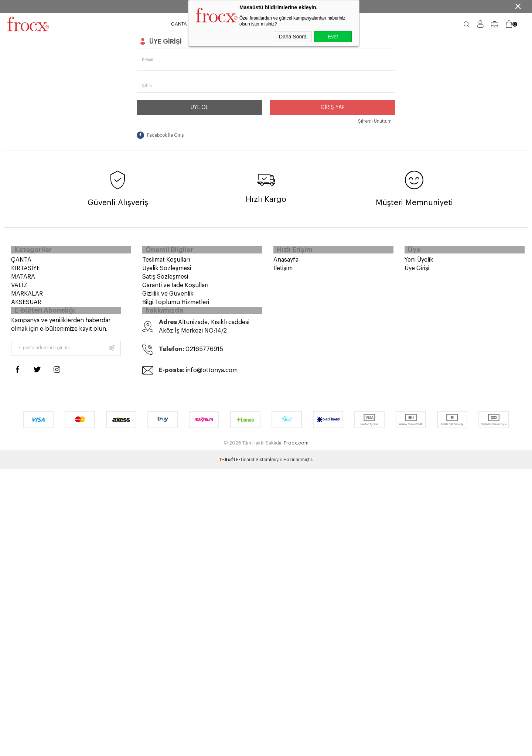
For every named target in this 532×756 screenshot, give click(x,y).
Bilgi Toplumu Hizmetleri (176, 305)
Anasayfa (286, 262)
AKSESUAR (26, 305)
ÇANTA (179, 24)
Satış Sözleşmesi (165, 279)
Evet (333, 37)
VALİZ (19, 288)
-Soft (228, 467)
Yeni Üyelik (419, 262)
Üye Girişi (417, 271)
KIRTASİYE (25, 271)
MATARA (23, 279)
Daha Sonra (293, 37)
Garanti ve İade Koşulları (175, 288)
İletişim (283, 271)
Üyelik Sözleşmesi (167, 271)
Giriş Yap (333, 108)
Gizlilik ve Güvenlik (168, 296)
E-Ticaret (245, 467)
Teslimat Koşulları (166, 262)
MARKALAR (27, 296)
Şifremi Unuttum (375, 121)
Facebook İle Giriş (160, 135)
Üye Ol (199, 108)
